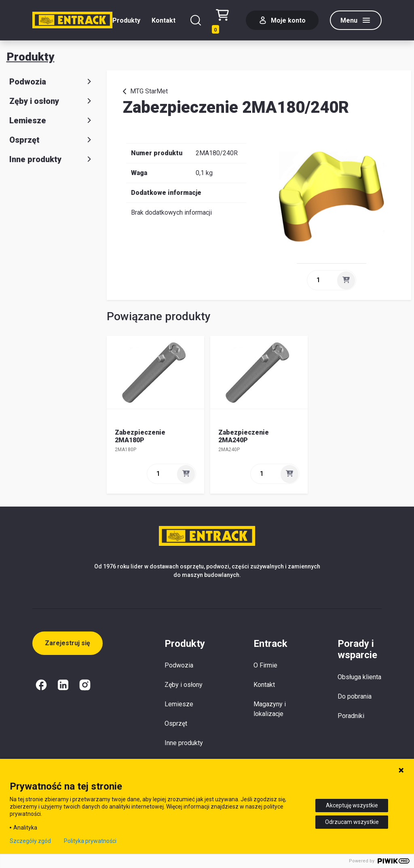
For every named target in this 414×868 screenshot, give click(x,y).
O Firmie (265, 665)
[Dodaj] (346, 280)
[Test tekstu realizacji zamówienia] (225, 20)
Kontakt (164, 20)
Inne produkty (52, 159)
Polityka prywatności (90, 841)
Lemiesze (52, 120)
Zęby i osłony (52, 101)
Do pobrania (355, 696)
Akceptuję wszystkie (352, 805)
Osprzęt (52, 140)
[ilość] (321, 280)
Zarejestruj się (68, 643)
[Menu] (356, 20)
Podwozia (52, 82)
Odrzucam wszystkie (352, 822)
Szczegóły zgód (30, 841)
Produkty (126, 20)
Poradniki (351, 716)
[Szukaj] (196, 20)
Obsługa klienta (359, 677)
